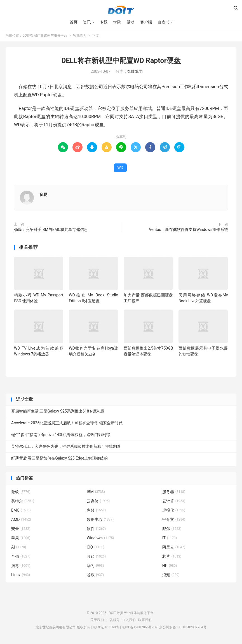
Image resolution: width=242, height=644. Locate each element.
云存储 (98, 502)
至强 (21, 558)
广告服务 (113, 621)
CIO (96, 548)
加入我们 (129, 621)
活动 (131, 22)
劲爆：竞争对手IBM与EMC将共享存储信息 (51, 231)
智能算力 (80, 37)
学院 (117, 22)
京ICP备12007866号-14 (139, 628)
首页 (74, 22)
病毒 (21, 567)
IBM (96, 493)
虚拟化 (174, 511)
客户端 (146, 22)
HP (170, 567)
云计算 (174, 502)
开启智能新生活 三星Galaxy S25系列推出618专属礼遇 (58, 412)
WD (120, 169)
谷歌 (95, 576)
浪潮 (171, 576)
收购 (96, 558)
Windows (100, 539)
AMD (21, 521)
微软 (21, 493)
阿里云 (174, 548)
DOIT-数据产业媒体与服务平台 (121, 10)
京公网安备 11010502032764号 (183, 628)
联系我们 (145, 621)
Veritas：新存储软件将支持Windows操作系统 (188, 231)
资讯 (87, 22)
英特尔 (23, 502)
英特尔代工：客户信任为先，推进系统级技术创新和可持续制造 (66, 448)
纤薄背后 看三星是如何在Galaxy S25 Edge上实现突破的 (59, 459)
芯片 (172, 558)
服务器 (174, 493)
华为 (95, 567)
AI (19, 548)
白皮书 (163, 22)
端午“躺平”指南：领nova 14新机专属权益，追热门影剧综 (61, 436)
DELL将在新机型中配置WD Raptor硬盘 (121, 62)
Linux (21, 576)
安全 (21, 530)
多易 (43, 196)
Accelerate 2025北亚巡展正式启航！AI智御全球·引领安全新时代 (67, 424)
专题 (104, 22)
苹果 (21, 539)
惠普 (96, 511)
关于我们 (97, 621)
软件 (96, 530)
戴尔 (172, 530)
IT (170, 539)
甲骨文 (174, 521)
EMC (21, 511)
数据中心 (100, 521)
